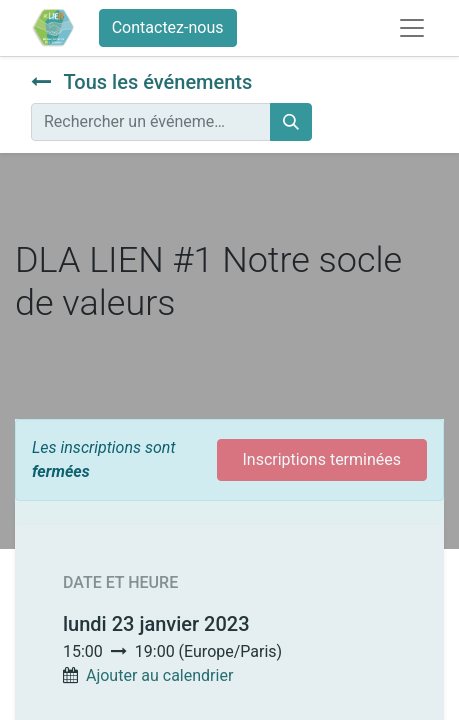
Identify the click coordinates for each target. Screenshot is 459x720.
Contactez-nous (168, 27)
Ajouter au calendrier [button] (159, 675)
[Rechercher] (291, 122)
